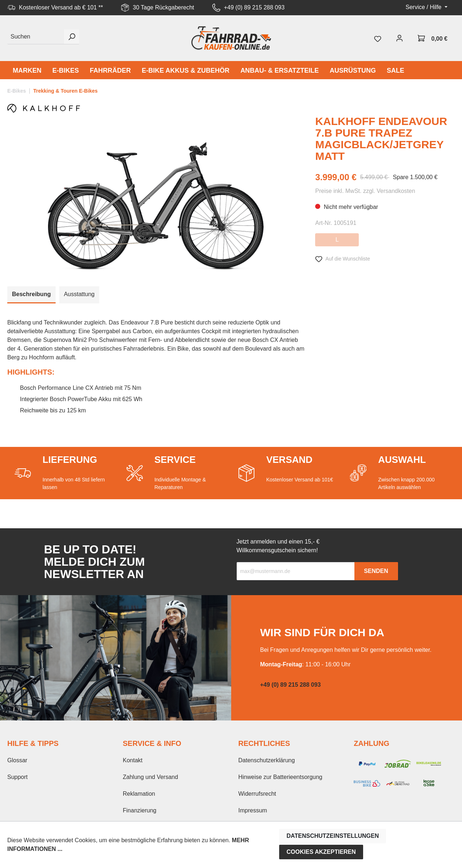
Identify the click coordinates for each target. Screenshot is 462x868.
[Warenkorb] (433, 38)
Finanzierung (140, 810)
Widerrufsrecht (257, 794)
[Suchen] (36, 37)
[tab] (31, 295)
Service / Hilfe (424, 7)
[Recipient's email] (296, 571)
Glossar (17, 760)
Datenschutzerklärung (267, 760)
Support (17, 777)
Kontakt (133, 760)
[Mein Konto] (399, 38)
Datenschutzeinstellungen (333, 836)
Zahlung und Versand (150, 777)
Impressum (253, 810)
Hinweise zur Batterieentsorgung (280, 777)
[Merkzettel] (378, 38)
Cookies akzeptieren (321, 852)
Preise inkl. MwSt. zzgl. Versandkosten (365, 191)
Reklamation (139, 794)
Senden (376, 571)
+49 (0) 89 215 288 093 (254, 7)
